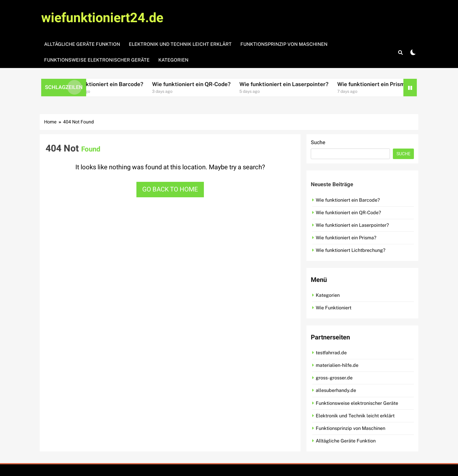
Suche (318, 143)
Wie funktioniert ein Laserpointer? (295, 84)
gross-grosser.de (334, 378)
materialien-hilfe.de (337, 365)
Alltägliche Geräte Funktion (82, 44)
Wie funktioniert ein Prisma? (385, 84)
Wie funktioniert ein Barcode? (115, 84)
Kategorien (173, 60)
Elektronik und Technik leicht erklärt (180, 44)
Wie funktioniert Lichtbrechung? (351, 250)
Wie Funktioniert (334, 308)
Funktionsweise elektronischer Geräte (97, 60)
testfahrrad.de (331, 353)
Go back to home (170, 189)
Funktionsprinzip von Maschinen (284, 44)
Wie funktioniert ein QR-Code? (202, 84)
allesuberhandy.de (336, 390)
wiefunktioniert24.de (102, 18)
